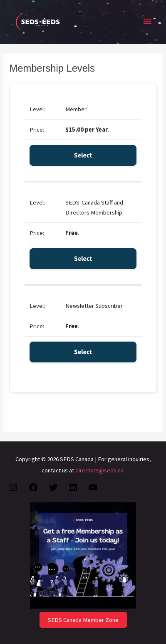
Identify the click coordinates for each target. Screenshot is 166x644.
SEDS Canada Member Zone (83, 620)
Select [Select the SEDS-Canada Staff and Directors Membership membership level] (83, 259)
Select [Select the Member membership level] (83, 155)
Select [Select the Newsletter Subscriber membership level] (83, 352)
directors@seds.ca (99, 470)
